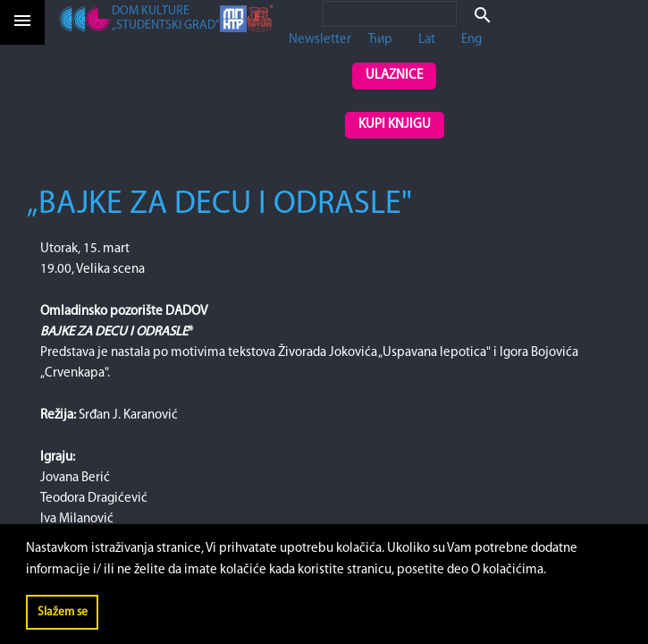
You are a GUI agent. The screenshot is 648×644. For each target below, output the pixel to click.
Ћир (380, 40)
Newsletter (320, 40)
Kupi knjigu (395, 125)
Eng (471, 40)
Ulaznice (394, 76)
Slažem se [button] (63, 612)
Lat (427, 40)
